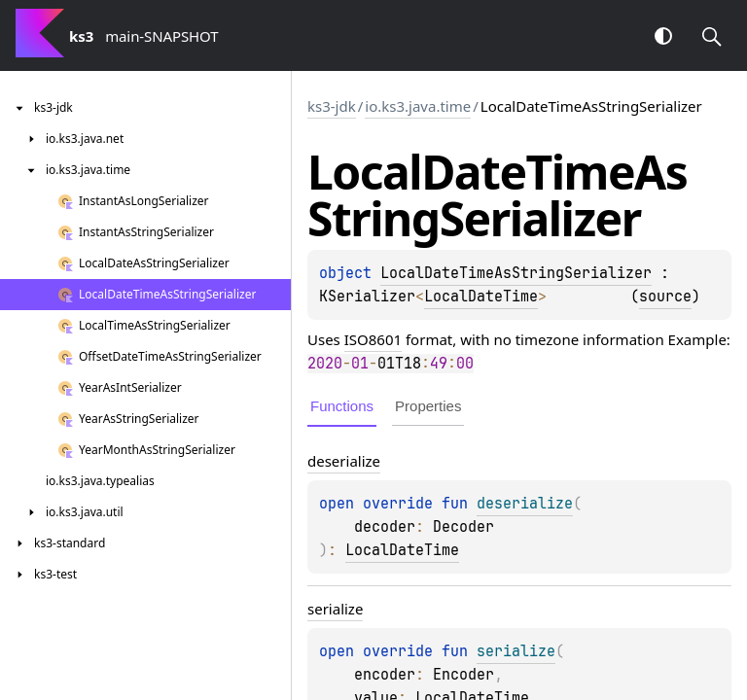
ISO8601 (373, 339)
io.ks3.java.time (418, 106)
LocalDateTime (481, 297)
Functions (342, 406)
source (665, 297)
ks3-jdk (332, 106)
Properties (428, 406)
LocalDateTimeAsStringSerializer (516, 273)
